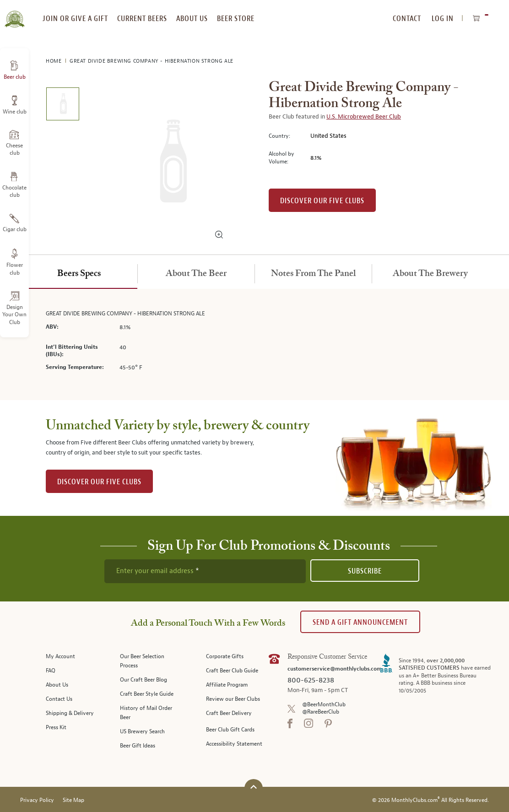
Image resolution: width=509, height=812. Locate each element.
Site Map (73, 800)
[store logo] (14, 14)
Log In (443, 19)
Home (54, 61)
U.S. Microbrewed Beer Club (364, 117)
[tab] (79, 274)
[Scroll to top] (254, 787)
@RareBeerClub (321, 712)
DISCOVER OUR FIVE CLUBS (99, 482)
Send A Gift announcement (360, 622)
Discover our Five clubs (322, 201)
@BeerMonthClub (324, 705)
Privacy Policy (37, 800)
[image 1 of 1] (62, 106)
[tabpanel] (254, 344)
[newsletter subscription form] (205, 571)
